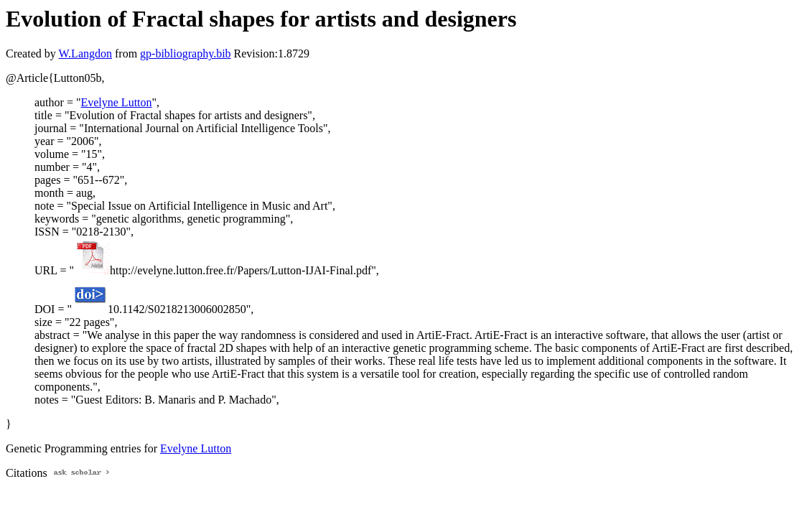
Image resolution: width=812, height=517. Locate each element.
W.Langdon (85, 53)
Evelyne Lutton (116, 102)
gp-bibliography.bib (186, 53)
